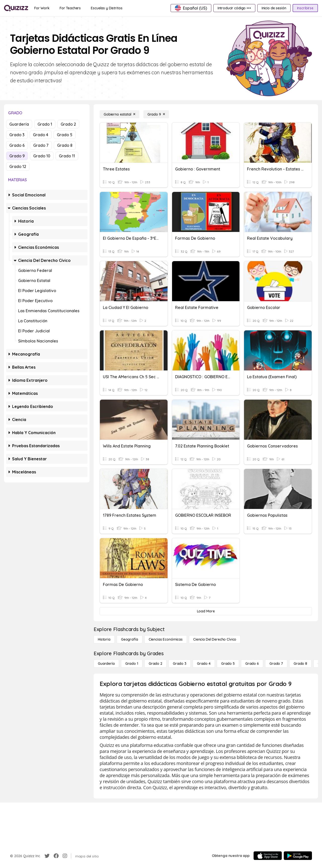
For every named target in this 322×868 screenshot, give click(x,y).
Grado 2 (68, 124)
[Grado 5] (228, 664)
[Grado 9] (156, 114)
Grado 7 (41, 145)
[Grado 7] (276, 664)
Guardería (19, 124)
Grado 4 (41, 135)
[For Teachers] (70, 8)
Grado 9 (17, 156)
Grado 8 (65, 145)
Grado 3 (17, 135)
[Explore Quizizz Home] (16, 8)
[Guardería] (106, 664)
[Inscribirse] (305, 8)
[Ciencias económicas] (166, 639)
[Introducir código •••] (234, 8)
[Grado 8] (300, 664)
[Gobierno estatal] (119, 114)
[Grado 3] (180, 664)
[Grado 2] (155, 664)
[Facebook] (56, 856)
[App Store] (268, 856)
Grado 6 (17, 145)
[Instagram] (65, 856)
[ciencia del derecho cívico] (215, 639)
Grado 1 (45, 124)
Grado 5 (65, 135)
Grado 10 (42, 156)
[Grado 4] (204, 664)
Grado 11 (67, 156)
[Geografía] (130, 639)
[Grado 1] (132, 664)
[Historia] (104, 639)
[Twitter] (47, 856)
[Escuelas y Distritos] (107, 8)
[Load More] (206, 611)
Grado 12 (18, 166)
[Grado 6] (252, 664)
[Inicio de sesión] (274, 8)
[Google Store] (298, 856)
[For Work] (42, 8)
